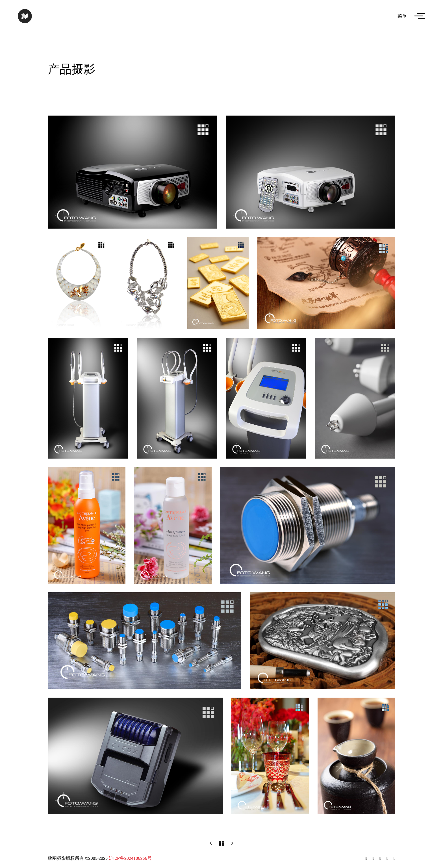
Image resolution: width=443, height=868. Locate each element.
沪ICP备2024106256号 (130, 859)
